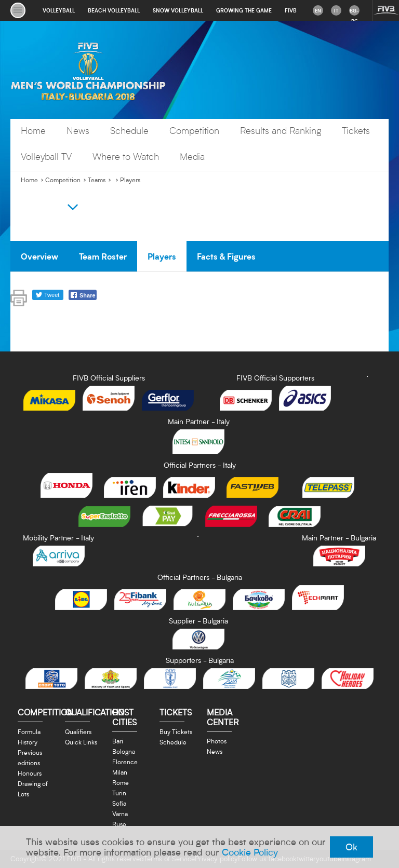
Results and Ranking (281, 131)
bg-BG (354, 11)
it (336, 10)
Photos (217, 741)
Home (33, 131)
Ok (351, 847)
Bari (118, 741)
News (78, 131)
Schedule (129, 131)
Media (192, 157)
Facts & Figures (226, 256)
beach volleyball (114, 10)
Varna (120, 813)
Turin (119, 793)
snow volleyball (178, 10)
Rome (121, 782)
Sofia (119, 803)
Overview (39, 256)
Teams (97, 180)
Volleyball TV (46, 157)
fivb (291, 10)
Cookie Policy (250, 852)
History (28, 742)
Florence (125, 762)
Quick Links (81, 742)
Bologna (124, 751)
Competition (194, 131)
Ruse (119, 824)
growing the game (244, 10)
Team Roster (103, 256)
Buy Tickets (176, 731)
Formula (29, 731)
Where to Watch (126, 157)
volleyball (59, 10)
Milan (120, 772)
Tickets (356, 131)
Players (130, 180)
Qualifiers (78, 731)
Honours (30, 773)
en (318, 10)
